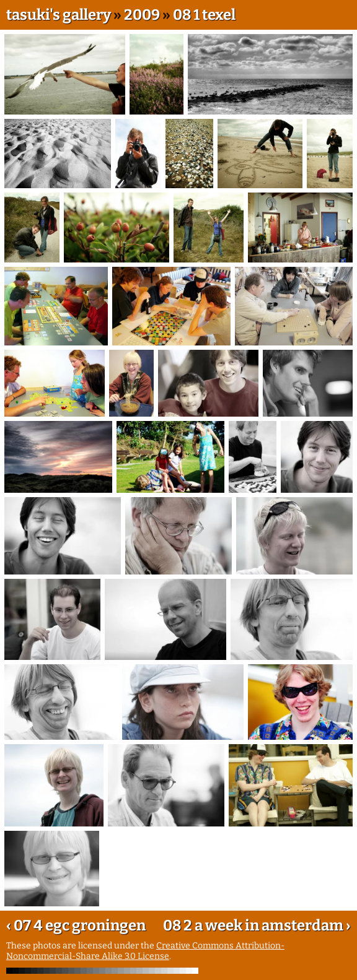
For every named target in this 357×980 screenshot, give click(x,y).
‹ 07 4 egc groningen (76, 926)
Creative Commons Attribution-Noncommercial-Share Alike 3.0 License (145, 951)
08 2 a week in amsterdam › (257, 926)
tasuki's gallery (59, 15)
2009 (142, 15)
